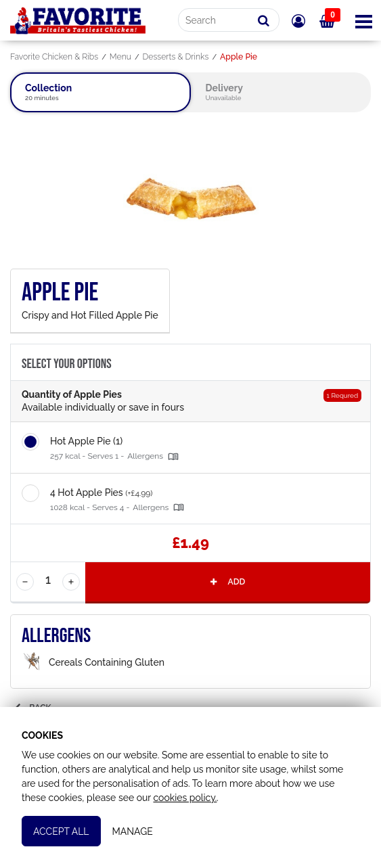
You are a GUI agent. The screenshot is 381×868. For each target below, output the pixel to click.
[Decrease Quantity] (25, 582)
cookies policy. (185, 798)
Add (227, 581)
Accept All (61, 831)
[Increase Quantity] (71, 582)
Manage (133, 831)
